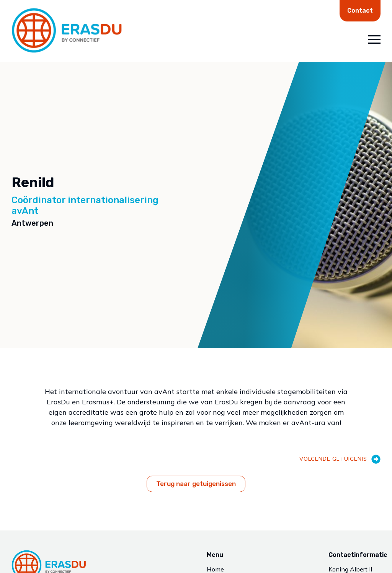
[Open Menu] (374, 39)
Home (215, 570)
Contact (360, 11)
